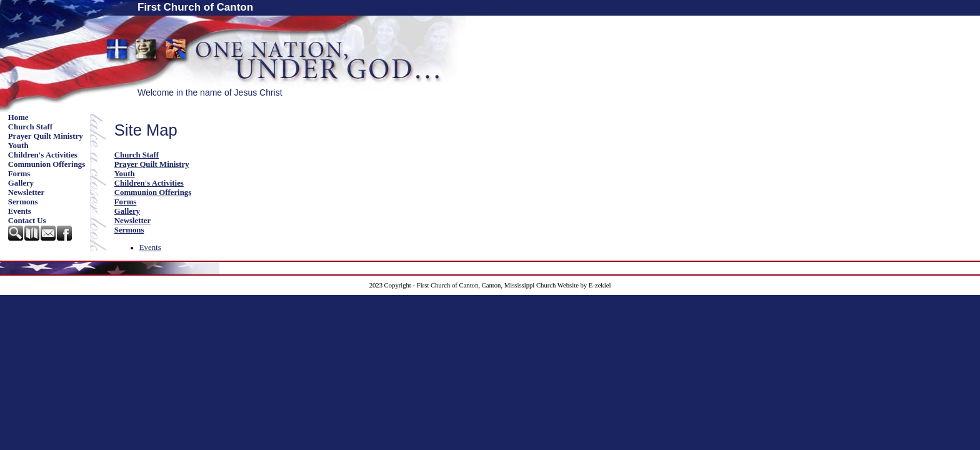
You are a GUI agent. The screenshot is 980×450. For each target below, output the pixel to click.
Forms (19, 174)
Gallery (21, 183)
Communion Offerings (47, 164)
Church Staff (30, 127)
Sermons (23, 202)
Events (20, 211)
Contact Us (27, 221)
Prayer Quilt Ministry (46, 136)
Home (18, 117)
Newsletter (26, 192)
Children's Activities (43, 155)
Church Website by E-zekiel (573, 285)
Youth (18, 146)
